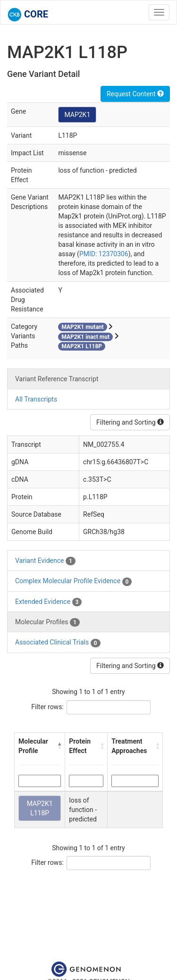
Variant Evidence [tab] (45, 561)
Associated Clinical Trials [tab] (58, 643)
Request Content (135, 94)
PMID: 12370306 (104, 254)
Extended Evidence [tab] (48, 602)
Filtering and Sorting (130, 422)
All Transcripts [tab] (36, 399)
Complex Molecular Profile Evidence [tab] (73, 581)
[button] (59, 746)
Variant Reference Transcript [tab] (57, 379)
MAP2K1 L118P (40, 808)
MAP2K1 (77, 115)
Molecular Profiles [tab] (47, 622)
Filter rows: (47, 707)
